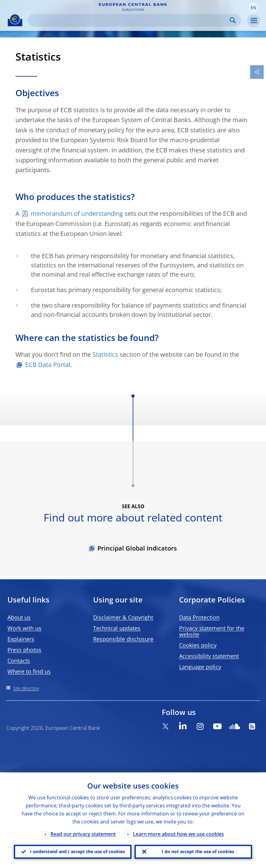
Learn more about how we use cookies (178, 833)
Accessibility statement (209, 656)
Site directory (26, 688)
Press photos (24, 650)
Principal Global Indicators (137, 548)
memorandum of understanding (77, 213)
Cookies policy (198, 645)
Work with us (24, 628)
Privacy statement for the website (212, 631)
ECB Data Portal (48, 365)
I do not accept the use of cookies (198, 851)
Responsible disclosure (123, 639)
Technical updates (117, 628)
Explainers (21, 639)
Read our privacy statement (83, 833)
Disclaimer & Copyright (123, 617)
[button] (253, 7)
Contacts (19, 661)
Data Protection (199, 617)
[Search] (130, 20)
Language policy (200, 667)
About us (19, 617)
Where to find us (29, 671)
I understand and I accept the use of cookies (77, 851)
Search (233, 20)
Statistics (105, 354)
